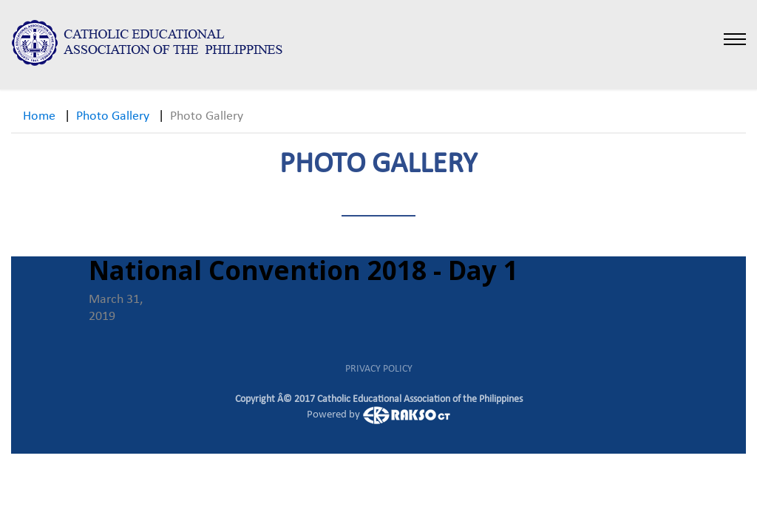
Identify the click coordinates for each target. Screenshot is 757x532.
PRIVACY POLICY (379, 369)
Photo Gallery (113, 116)
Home (39, 116)
